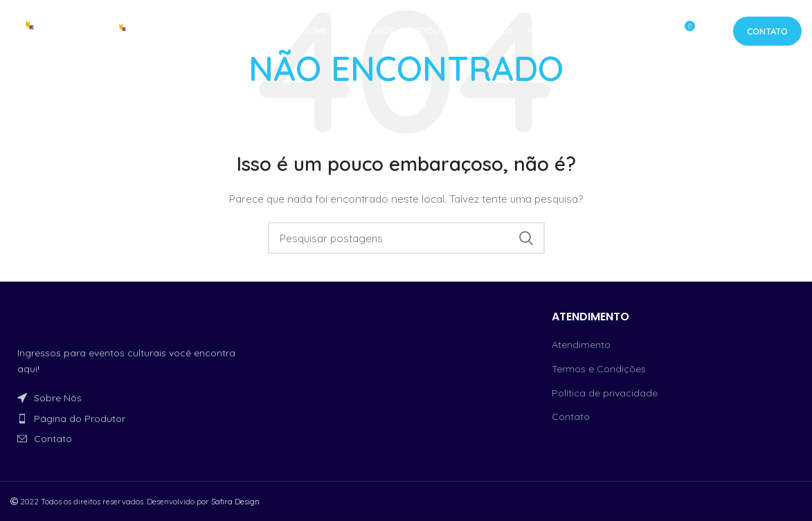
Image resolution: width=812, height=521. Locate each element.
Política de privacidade (605, 393)
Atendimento (581, 345)
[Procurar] (406, 238)
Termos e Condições (599, 369)
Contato (767, 31)
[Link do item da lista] (135, 398)
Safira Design (235, 502)
